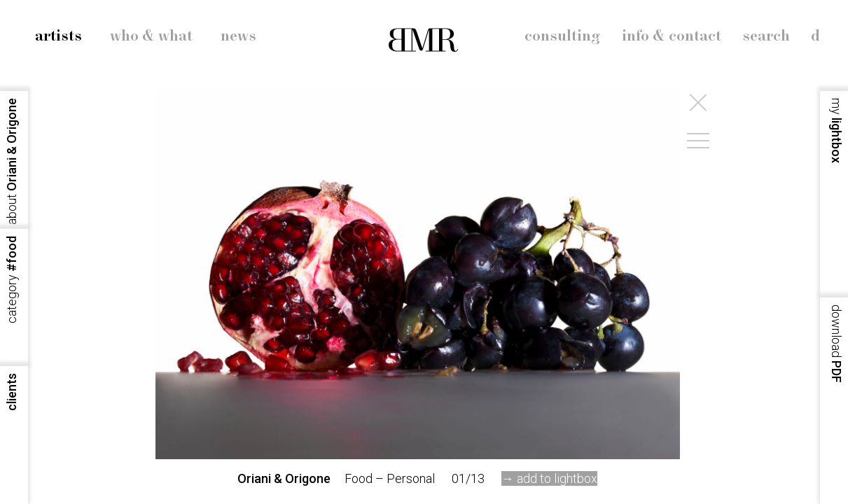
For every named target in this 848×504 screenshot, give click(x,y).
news (238, 36)
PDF (836, 344)
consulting (563, 36)
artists (58, 36)
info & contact (672, 36)
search (766, 36)
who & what (151, 36)
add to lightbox (557, 478)
